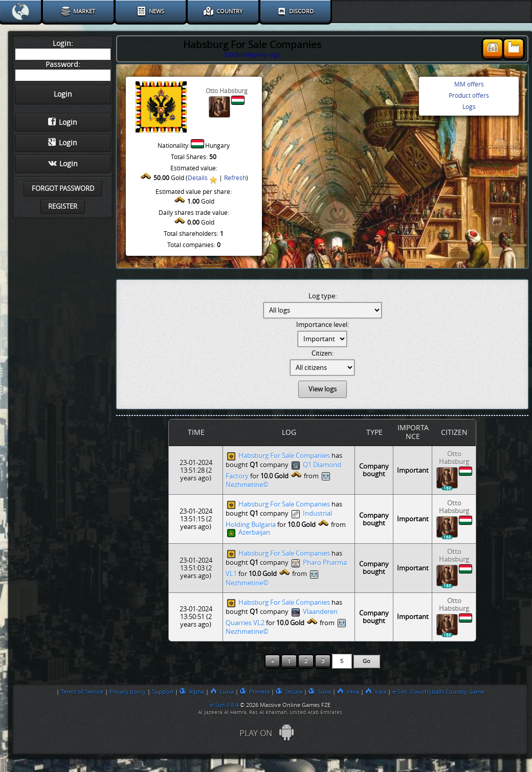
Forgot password (63, 189)
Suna (320, 692)
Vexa (348, 692)
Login (63, 122)
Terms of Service (82, 692)
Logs (469, 107)
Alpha (192, 692)
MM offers (469, 84)
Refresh (235, 178)
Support (163, 692)
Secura (289, 692)
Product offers (469, 96)
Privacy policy (128, 692)
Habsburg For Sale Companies (284, 456)
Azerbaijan (254, 533)
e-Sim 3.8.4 (224, 705)
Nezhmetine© (247, 485)
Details (198, 178)
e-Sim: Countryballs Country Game (438, 692)
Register (63, 206)
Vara (376, 692)
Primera (255, 692)
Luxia (222, 692)
